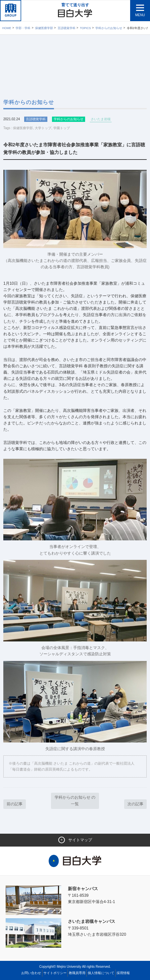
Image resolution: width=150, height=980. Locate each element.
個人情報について (101, 973)
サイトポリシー (55, 973)
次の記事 (135, 804)
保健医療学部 (44, 28)
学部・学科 (23, 28)
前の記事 (15, 804)
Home (7, 28)
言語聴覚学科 (67, 28)
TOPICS (85, 28)
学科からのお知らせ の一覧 (75, 800)
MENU (140, 15)
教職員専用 (77, 973)
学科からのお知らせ (109, 28)
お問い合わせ (31, 973)
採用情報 (123, 973)
